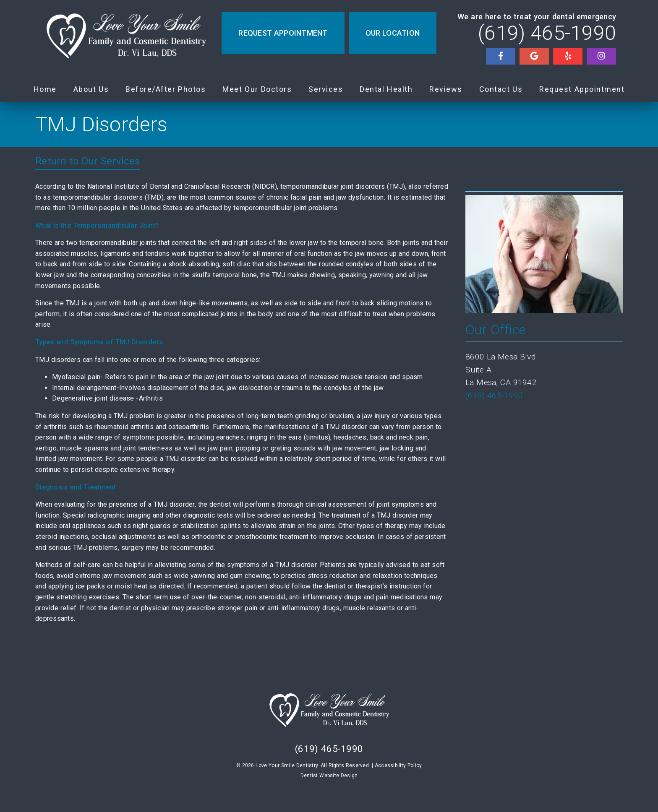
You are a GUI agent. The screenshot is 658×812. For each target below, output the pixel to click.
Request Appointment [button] (283, 33)
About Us (91, 89)
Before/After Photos (166, 89)
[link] (126, 38)
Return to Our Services (87, 161)
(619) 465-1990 (547, 33)
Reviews (446, 89)
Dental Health (386, 89)
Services (326, 89)
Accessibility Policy (398, 765)
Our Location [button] (393, 33)
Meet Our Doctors (257, 89)
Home (45, 89)
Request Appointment (582, 89)
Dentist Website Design (329, 776)
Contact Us (501, 89)
